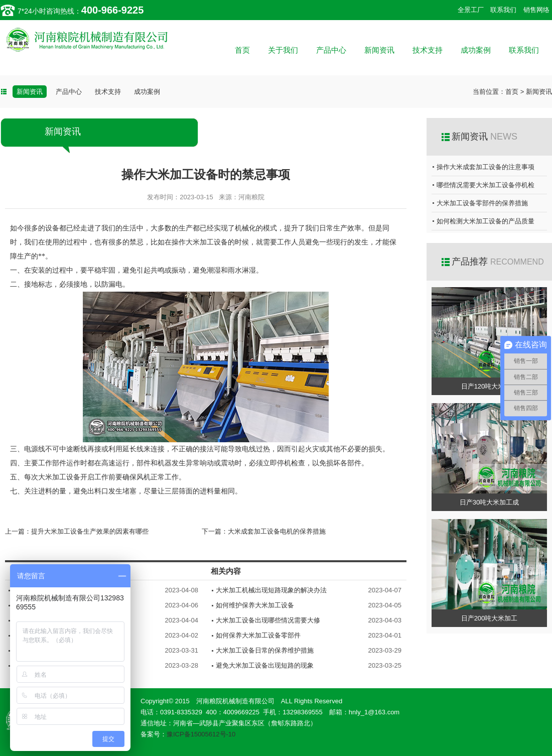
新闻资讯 (379, 50)
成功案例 (476, 50)
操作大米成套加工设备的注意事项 (486, 167)
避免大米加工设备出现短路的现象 (265, 665)
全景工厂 (471, 10)
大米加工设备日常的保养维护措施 (265, 650)
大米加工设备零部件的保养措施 (482, 203)
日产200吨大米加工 (490, 618)
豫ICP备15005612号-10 (201, 734)
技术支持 (428, 50)
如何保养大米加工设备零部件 (258, 635)
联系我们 (503, 10)
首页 (242, 50)
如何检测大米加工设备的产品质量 (486, 221)
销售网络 (536, 10)
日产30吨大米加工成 (489, 502)
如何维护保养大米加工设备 (255, 605)
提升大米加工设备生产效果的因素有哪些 (90, 531)
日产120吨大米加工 (490, 386)
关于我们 (283, 50)
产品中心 (331, 50)
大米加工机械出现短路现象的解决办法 (271, 590)
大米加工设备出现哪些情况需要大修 (268, 620)
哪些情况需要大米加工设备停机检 (486, 185)
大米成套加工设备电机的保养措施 (277, 531)
